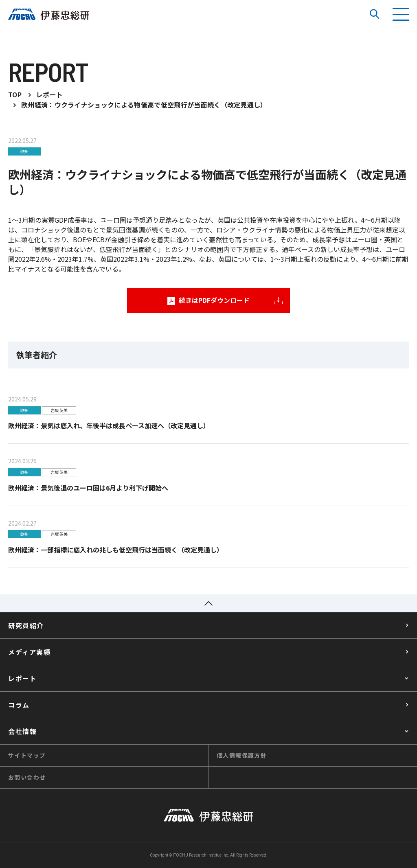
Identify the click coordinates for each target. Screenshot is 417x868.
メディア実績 (30, 652)
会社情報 (22, 732)
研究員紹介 (26, 626)
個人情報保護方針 (242, 756)
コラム (19, 705)
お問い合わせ (27, 778)
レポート (22, 679)
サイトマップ (27, 756)
